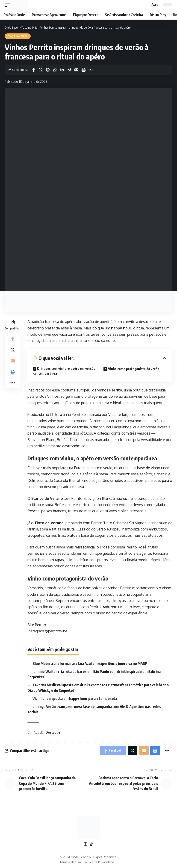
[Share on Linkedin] (62, 70)
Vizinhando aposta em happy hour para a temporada (75, 699)
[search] (146, 5)
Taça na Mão (18, 36)
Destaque (53, 732)
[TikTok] (91, 844)
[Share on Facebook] (33, 70)
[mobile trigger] (9, 5)
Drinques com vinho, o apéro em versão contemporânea (64, 371)
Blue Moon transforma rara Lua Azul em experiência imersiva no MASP (90, 664)
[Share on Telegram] (69, 70)
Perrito (116, 390)
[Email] (76, 70)
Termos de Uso (70, 862)
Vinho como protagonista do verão (134, 369)
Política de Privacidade (99, 862)
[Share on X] (41, 70)
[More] (91, 70)
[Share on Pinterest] (48, 70)
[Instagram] (86, 844)
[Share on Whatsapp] (55, 70)
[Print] (83, 70)
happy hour (121, 328)
